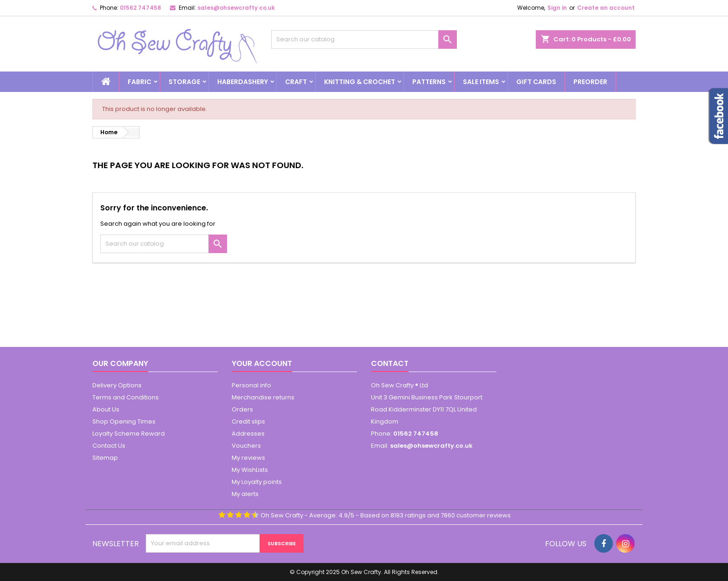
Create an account (606, 8)
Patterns (429, 82)
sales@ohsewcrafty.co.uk (236, 8)
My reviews (248, 458)
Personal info (251, 385)
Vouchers (246, 446)
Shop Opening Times (124, 421)
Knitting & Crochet (360, 82)
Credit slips (248, 421)
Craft (296, 82)
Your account (262, 363)
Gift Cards (536, 82)
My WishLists (250, 470)
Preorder (590, 82)
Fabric (140, 82)
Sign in (557, 8)
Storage (184, 82)
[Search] (364, 39)
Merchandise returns (263, 397)
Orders (242, 409)
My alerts (245, 494)
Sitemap (105, 458)
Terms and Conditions (126, 397)
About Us (106, 409)
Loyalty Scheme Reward (129, 434)
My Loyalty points (257, 482)
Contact (390, 363)
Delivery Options (117, 385)
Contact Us (109, 446)
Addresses (248, 434)
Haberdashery (243, 82)
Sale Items (481, 82)
